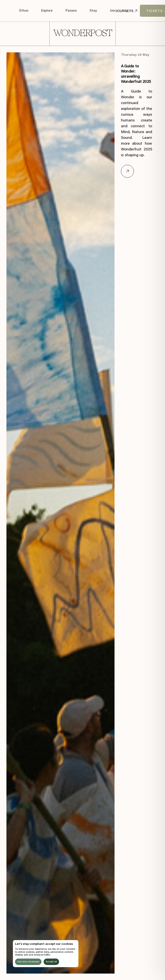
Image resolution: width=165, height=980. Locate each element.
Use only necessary (28, 962)
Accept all (51, 962)
